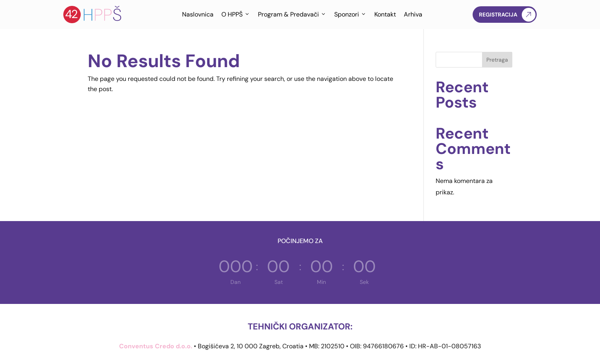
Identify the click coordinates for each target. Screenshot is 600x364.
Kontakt (385, 14)
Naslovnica (198, 14)
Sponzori (350, 15)
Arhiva (413, 14)
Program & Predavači (292, 15)
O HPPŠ (236, 15)
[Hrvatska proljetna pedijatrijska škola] (93, 15)
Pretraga (497, 60)
